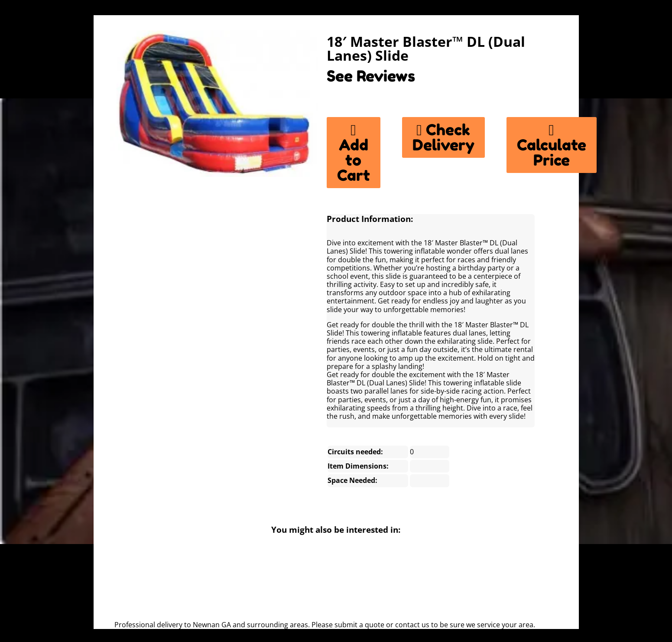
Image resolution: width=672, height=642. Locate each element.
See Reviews (371, 76)
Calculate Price (552, 145)
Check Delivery (443, 137)
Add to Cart (354, 152)
